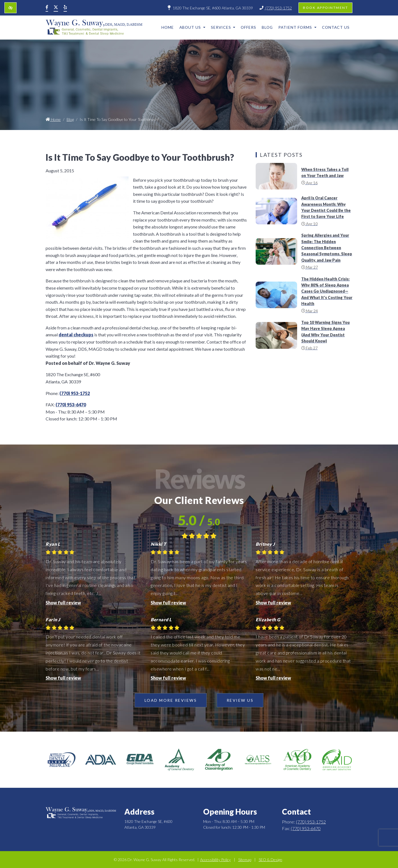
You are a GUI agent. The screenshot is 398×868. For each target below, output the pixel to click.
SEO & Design (270, 860)
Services (223, 27)
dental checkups (76, 335)
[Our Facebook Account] (47, 8)
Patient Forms (297, 27)
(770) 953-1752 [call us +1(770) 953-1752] (276, 8)
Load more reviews (171, 700)
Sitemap (245, 860)
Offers (248, 27)
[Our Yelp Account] (65, 8)
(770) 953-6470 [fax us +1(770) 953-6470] (71, 405)
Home (168, 27)
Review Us (240, 700)
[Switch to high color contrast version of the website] (11, 8)
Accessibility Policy (215, 860)
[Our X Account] (56, 8)
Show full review (63, 603)
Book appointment (325, 8)
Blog (267, 27)
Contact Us (336, 27)
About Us (192, 27)
